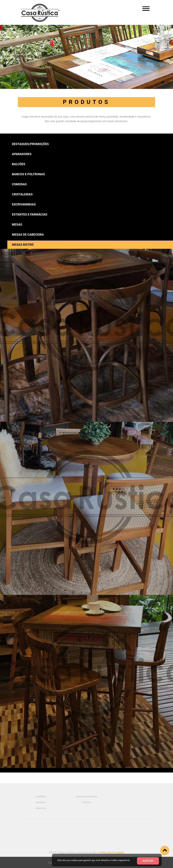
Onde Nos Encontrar (86, 797)
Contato (86, 803)
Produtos (41, 803)
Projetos (41, 808)
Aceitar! (148, 861)
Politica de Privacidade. (112, 853)
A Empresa (41, 797)
